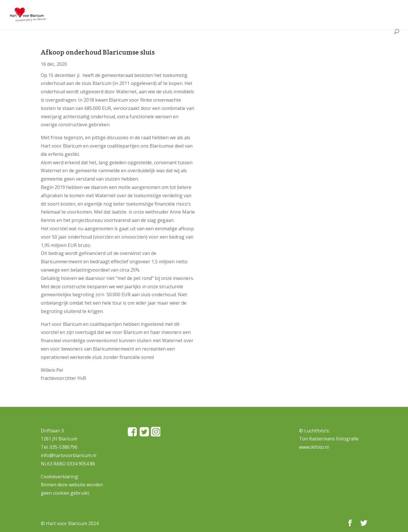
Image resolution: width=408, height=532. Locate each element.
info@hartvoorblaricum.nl (69, 455)
